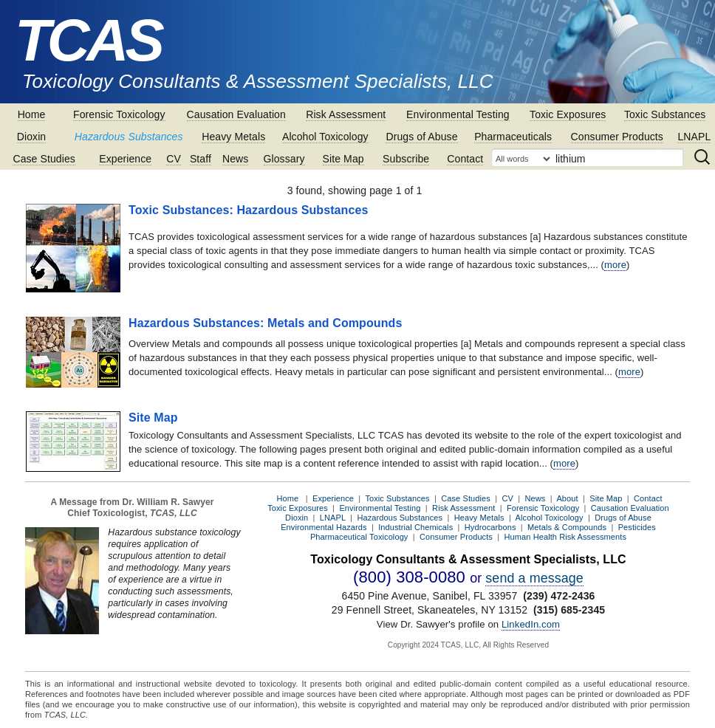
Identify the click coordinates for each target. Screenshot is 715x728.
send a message (534, 578)
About (567, 498)
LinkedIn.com (531, 624)
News (235, 159)
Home (32, 114)
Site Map (343, 159)
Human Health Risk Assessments (566, 537)
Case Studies (44, 159)
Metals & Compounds (567, 527)
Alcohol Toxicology (325, 137)
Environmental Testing (458, 114)
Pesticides (637, 527)
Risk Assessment (346, 114)
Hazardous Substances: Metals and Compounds (265, 323)
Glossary (284, 159)
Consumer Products (617, 137)
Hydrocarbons (490, 527)
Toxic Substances (665, 114)
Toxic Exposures (568, 114)
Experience (125, 159)
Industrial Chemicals (415, 527)
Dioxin (32, 137)
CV (174, 159)
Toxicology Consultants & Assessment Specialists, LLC (258, 81)
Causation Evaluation (236, 114)
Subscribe (406, 159)
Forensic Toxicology (119, 114)
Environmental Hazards (324, 527)
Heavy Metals (233, 137)
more (615, 265)
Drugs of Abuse (421, 137)
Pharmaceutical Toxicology (359, 537)
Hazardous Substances (129, 137)
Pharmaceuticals (513, 137)
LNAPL (694, 137)
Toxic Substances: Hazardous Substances (249, 210)
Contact (465, 159)
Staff (201, 159)
